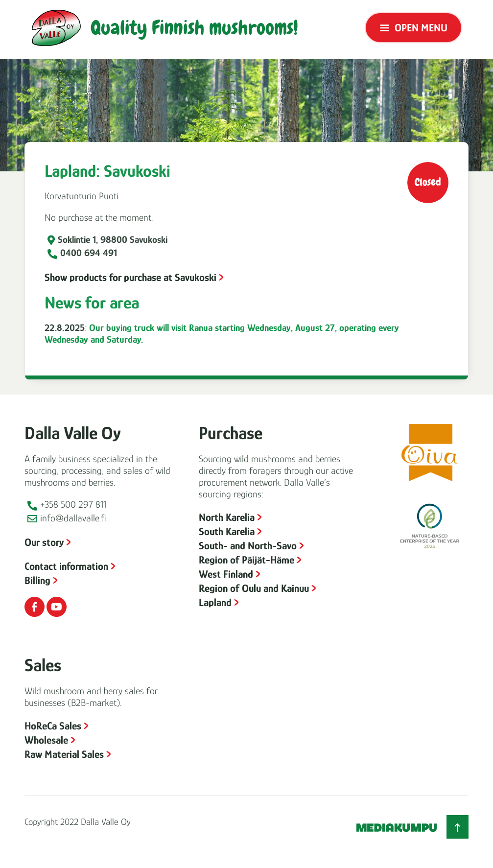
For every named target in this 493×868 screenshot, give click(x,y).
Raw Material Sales (64, 754)
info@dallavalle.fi (73, 518)
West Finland (226, 574)
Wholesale (46, 740)
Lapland (215, 602)
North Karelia (227, 517)
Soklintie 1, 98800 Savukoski (113, 239)
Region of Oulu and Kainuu (254, 588)
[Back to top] (458, 827)
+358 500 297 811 (73, 504)
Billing (37, 580)
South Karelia (227, 531)
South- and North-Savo (248, 546)
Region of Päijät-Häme (246, 560)
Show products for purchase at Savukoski (130, 277)
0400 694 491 (89, 253)
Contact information (66, 566)
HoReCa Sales (53, 726)
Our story (44, 542)
